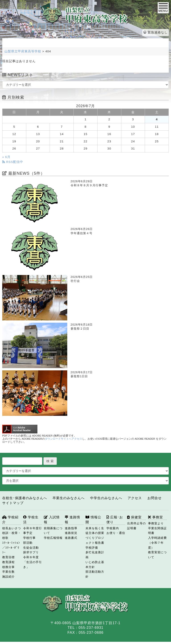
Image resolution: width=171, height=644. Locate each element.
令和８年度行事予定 (33, 531)
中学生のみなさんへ (106, 498)
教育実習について (157, 555)
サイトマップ (13, 503)
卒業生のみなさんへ (69, 498)
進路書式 (71, 538)
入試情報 (52, 520)
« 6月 (6, 157)
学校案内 (113, 528)
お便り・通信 (116, 533)
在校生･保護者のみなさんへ (25, 498)
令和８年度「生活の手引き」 (33, 562)
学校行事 (29, 538)
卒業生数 (8, 572)
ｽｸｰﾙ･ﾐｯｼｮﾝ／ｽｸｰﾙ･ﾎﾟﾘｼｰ (11, 548)
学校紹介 (10, 520)
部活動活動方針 (95, 574)
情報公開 (93, 520)
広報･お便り (115, 520)
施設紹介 (8, 577)
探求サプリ (31, 552)
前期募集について (53, 531)
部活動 (28, 543)
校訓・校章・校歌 (12, 535)
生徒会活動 (31, 548)
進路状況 (71, 533)
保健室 (134, 517)
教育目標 (8, 557)
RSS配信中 (13, 162)
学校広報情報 (53, 538)
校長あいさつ (12, 528)
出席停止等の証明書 (136, 526)
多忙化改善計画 (95, 555)
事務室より (156, 523)
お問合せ (155, 498)
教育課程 (8, 562)
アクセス (135, 498)
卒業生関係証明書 (157, 531)
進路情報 (72, 520)
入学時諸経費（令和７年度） (157, 543)
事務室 (156, 517)
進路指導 (71, 528)
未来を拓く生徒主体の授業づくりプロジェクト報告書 (95, 535)
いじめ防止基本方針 (95, 565)
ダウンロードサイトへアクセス (63, 439)
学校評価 (92, 548)
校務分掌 (8, 567)
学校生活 (31, 520)
